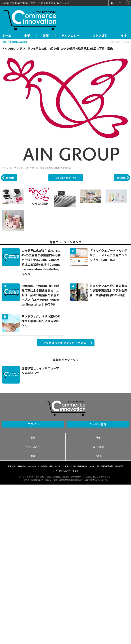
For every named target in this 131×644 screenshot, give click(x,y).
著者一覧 (12, 466)
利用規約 (66, 466)
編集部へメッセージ (27, 466)
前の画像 (10, 177)
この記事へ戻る (66, 177)
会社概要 (119, 466)
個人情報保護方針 (105, 466)
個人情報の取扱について (84, 466)
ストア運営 (100, 36)
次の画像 (121, 177)
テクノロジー (71, 36)
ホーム (7, 36)
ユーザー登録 (98, 424)
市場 (124, 36)
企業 (27, 36)
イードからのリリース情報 (67, 471)
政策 (46, 36)
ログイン (33, 424)
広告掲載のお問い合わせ (49, 466)
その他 (98, 456)
